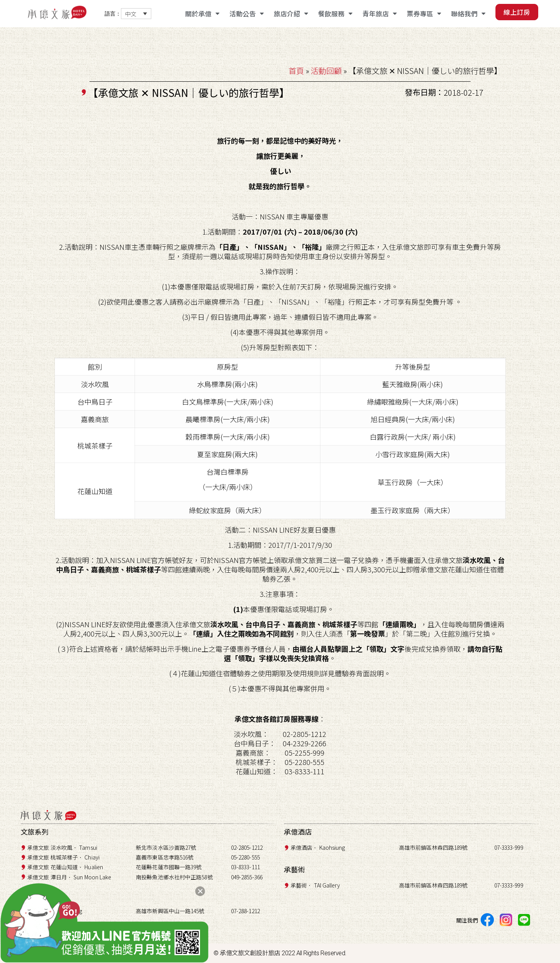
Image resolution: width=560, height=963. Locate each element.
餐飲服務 (335, 14)
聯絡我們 (468, 14)
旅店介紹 (291, 14)
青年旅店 (380, 14)
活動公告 (247, 14)
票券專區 (424, 14)
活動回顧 (326, 71)
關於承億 (202, 14)
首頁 (296, 71)
